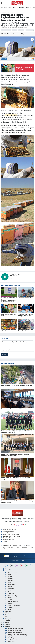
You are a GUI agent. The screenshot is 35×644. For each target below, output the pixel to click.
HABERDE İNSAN (11, 601)
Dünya (31, 547)
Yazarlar (6, 615)
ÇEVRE (9, 600)
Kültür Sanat (10, 547)
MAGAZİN (9, 594)
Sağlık (17, 547)
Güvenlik (9, 607)
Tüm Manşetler (6, 538)
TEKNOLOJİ (24, 547)
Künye (6, 623)
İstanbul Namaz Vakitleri (8, 533)
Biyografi (7, 619)
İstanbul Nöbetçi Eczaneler (9, 529)
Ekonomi (28, 8)
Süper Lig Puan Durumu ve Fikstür (11, 536)
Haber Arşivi (5, 541)
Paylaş (4, 59)
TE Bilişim (21, 561)
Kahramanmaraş (6, 8)
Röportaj (6, 617)
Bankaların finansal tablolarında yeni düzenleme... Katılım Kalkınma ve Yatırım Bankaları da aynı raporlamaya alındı (9, 300)
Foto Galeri (7, 611)
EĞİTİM (9, 603)
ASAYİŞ (9, 598)
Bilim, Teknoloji (11, 596)
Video (6, 613)
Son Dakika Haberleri (7, 540)
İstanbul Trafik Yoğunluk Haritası (10, 535)
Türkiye (15, 8)
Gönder (4, 354)
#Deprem (21, 30)
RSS (6, 556)
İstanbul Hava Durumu (8, 531)
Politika (22, 8)
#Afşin (14, 30)
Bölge (8, 609)
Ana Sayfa (7, 569)
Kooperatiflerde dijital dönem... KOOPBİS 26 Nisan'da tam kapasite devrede (26, 316)
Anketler (6, 621)
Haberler (4, 12)
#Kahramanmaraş (6, 30)
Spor (3, 547)
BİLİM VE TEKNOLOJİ (13, 605)
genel (8, 575)
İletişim (6, 624)
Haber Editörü (14, 276)
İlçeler (3, 549)
